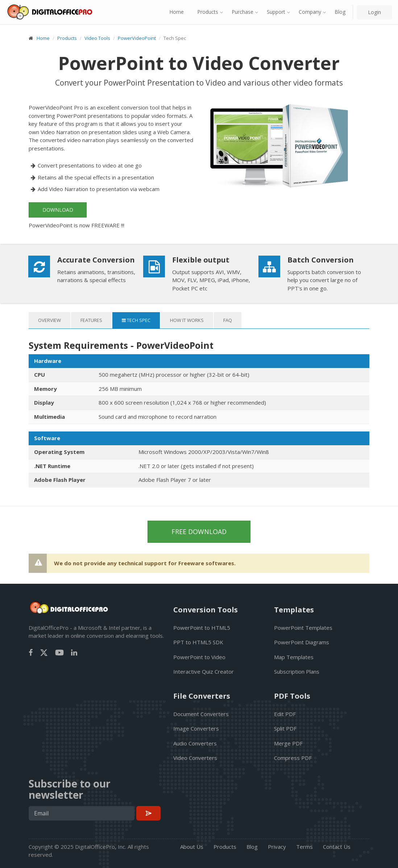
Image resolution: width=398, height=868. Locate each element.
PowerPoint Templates (303, 628)
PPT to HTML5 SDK (198, 642)
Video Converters (195, 758)
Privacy (277, 847)
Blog (340, 12)
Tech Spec (136, 320)
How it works (187, 320)
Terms (304, 847)
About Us (192, 847)
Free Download (199, 532)
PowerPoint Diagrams (302, 642)
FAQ (228, 320)
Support (276, 12)
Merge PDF (288, 743)
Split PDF (285, 728)
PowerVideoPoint (137, 38)
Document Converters (201, 714)
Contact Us (337, 847)
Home (177, 12)
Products (208, 12)
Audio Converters (195, 743)
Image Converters (196, 728)
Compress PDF (293, 758)
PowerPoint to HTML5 (202, 628)
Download (58, 210)
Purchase (242, 12)
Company (310, 12)
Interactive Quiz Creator (204, 671)
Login (374, 12)
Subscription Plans (297, 671)
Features (91, 320)
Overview (49, 320)
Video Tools (97, 38)
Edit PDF (285, 714)
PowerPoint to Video (199, 657)
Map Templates (294, 657)
